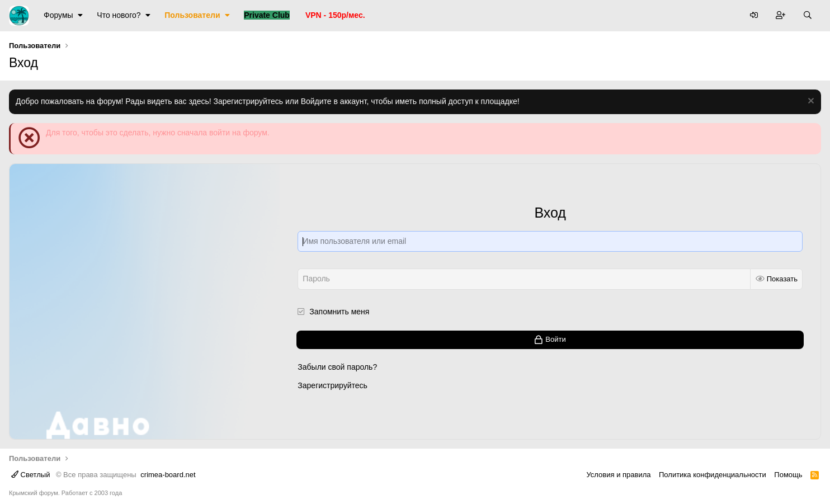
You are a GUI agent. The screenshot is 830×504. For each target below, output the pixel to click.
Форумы (58, 15)
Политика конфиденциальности (713, 475)
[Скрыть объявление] (810, 102)
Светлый (30, 475)
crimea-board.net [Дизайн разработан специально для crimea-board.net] (168, 475)
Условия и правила (618, 475)
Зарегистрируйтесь (333, 385)
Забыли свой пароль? (337, 367)
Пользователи (192, 15)
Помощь (788, 475)
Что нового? (119, 15)
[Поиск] (808, 16)
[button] (80, 16)
